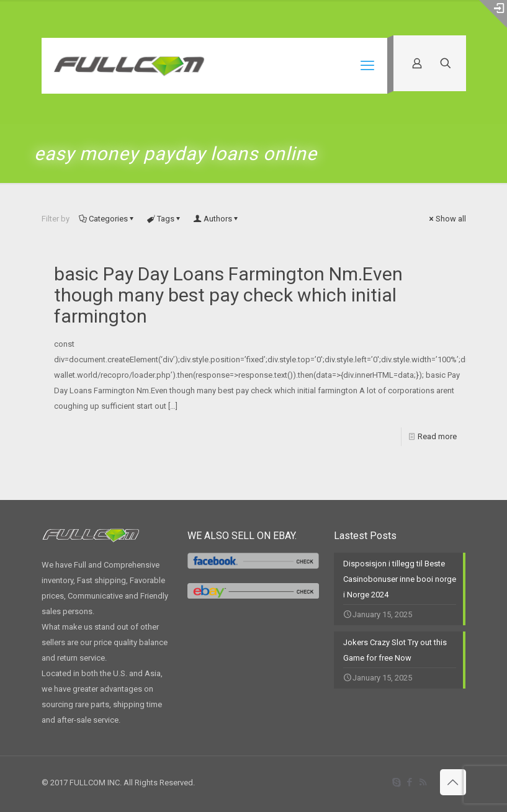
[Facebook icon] (410, 782)
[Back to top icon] (453, 782)
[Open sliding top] (493, 14)
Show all (447, 219)
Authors (217, 219)
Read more (437, 436)
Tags (165, 219)
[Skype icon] (397, 782)
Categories (107, 219)
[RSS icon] (423, 782)
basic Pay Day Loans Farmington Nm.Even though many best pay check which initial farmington (228, 295)
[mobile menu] (367, 66)
